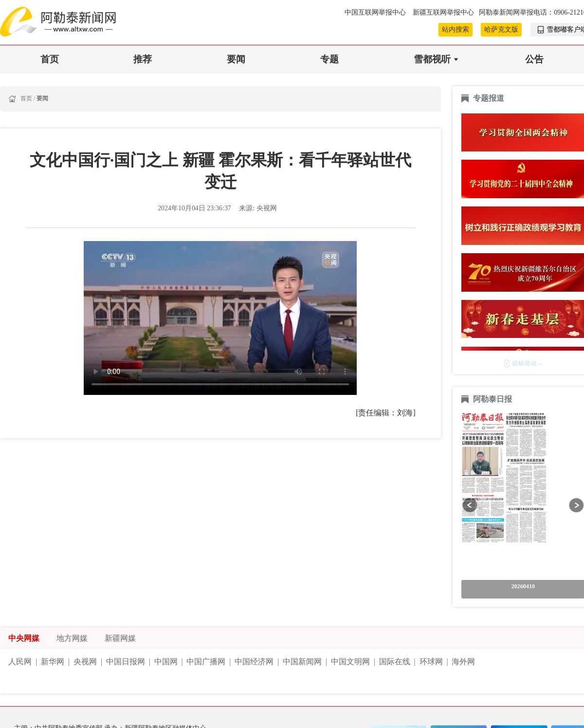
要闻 (236, 59)
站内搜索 (456, 29)
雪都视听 (432, 59)
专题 (329, 59)
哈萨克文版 (501, 29)
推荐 (143, 59)
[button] (470, 505)
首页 (50, 59)
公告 (534, 59)
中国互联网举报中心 (376, 12)
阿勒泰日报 (493, 399)
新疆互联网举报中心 (443, 12)
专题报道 (489, 98)
